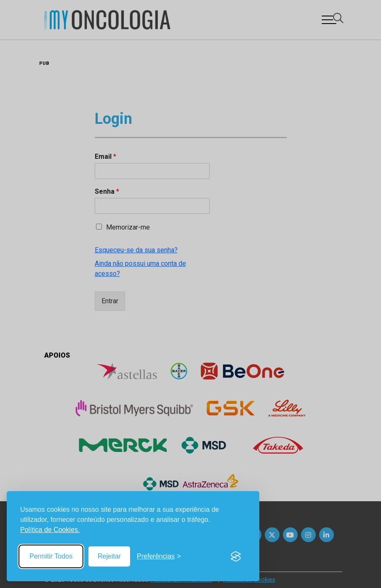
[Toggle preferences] (159, 556)
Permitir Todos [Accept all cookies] (51, 556)
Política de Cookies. (50, 530)
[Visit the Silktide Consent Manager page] (236, 556)
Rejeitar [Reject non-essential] (109, 556)
